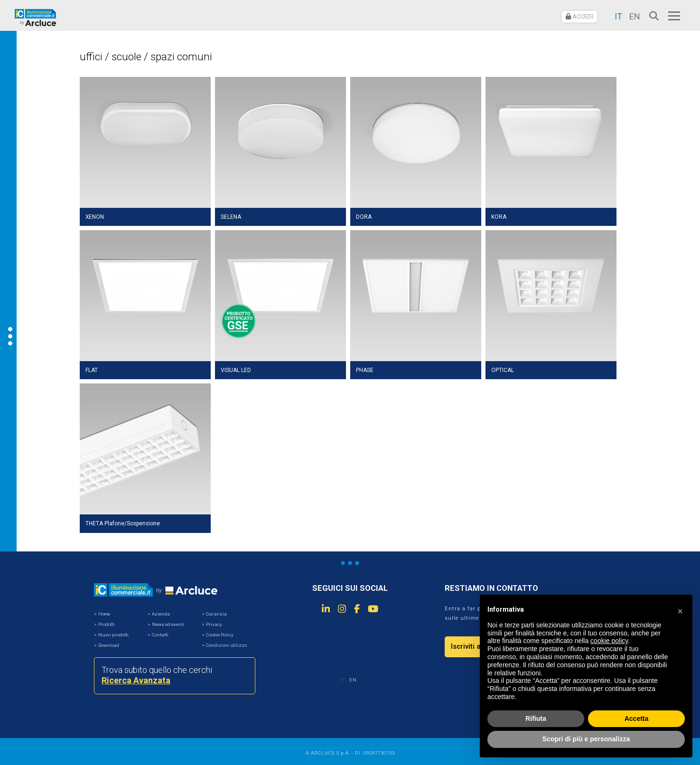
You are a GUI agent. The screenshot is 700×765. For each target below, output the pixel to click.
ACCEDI (579, 16)
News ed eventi (168, 624)
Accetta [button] (637, 718)
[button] (680, 610)
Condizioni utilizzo (226, 645)
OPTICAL (503, 370)
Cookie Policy (220, 635)
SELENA (231, 217)
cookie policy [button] (609, 641)
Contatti (160, 635)
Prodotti (107, 624)
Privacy (214, 624)
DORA (364, 217)
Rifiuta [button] (536, 718)
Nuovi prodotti (113, 635)
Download (109, 645)
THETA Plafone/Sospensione (123, 523)
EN (635, 16)
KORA (499, 217)
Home (104, 614)
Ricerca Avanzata (136, 680)
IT (618, 16)
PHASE (365, 370)
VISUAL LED (236, 370)
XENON (95, 217)
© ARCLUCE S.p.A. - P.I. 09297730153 (350, 753)
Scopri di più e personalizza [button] (586, 739)
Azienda (161, 614)
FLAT (92, 370)
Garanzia (216, 614)
